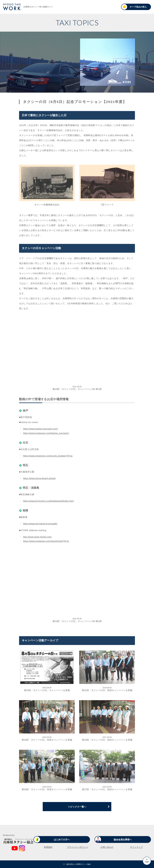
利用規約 (48, 847)
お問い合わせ (107, 847)
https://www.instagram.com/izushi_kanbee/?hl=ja (48, 457)
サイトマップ (136, 847)
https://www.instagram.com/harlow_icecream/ (46, 434)
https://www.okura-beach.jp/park (39, 479)
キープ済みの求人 (138, 7)
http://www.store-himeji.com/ (37, 538)
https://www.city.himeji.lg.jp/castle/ (40, 524)
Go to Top (148, 868)
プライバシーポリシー (78, 847)
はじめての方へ (62, 839)
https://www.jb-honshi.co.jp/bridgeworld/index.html (48, 502)
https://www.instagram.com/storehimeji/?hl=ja (46, 542)
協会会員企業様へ (123, 839)
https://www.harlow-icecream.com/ (40, 430)
